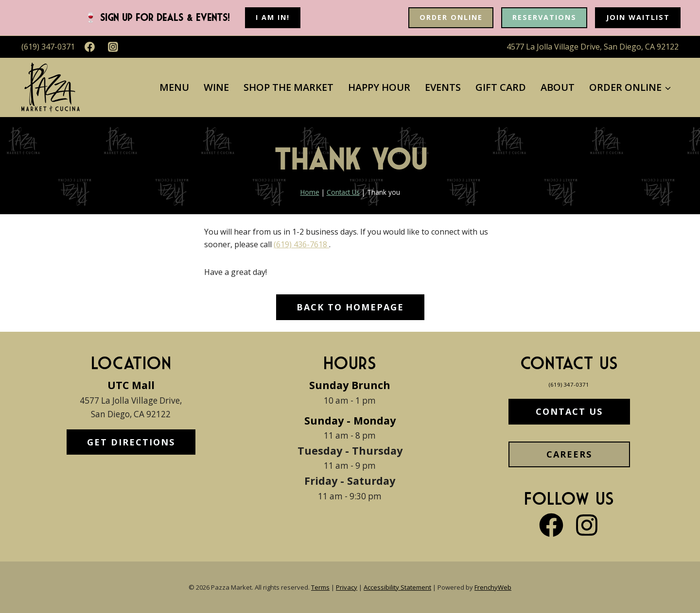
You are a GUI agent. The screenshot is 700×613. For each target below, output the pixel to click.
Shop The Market (289, 87)
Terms (320, 587)
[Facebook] (90, 47)
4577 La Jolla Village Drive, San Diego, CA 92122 (593, 47)
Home (310, 192)
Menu (174, 87)
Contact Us (343, 192)
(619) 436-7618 (301, 244)
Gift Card (501, 87)
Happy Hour (379, 87)
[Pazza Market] (51, 87)
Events (443, 87)
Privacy (347, 587)
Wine (216, 87)
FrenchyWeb (493, 587)
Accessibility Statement (397, 587)
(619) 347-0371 (569, 383)
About (558, 87)
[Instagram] (113, 47)
